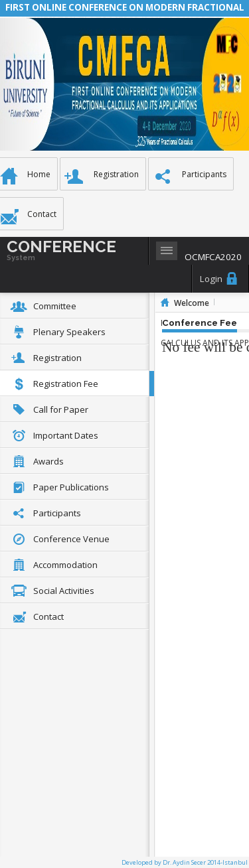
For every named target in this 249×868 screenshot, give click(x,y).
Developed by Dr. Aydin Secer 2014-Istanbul (185, 862)
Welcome (192, 303)
